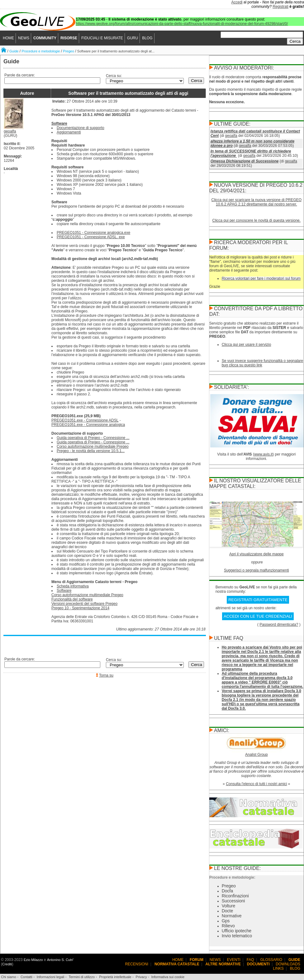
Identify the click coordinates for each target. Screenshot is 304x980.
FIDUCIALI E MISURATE (102, 38)
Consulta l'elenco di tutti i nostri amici (256, 784)
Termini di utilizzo (82, 977)
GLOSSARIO (271, 960)
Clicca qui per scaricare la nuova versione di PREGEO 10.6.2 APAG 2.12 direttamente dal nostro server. (256, 202)
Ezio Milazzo (33, 960)
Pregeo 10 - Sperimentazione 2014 (80, 608)
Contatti (26, 977)
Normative (232, 916)
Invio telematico (237, 936)
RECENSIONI (137, 964)
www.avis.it (263, 454)
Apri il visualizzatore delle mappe (256, 554)
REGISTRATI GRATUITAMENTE (258, 600)
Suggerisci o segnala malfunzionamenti (256, 570)
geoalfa (10, 131)
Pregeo (68, 51)
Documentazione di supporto (81, 128)
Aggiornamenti (69, 132)
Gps (226, 921)
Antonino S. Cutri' (60, 960)
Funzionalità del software (72, 599)
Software (59, 123)
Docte (228, 911)
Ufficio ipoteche (237, 931)
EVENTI (234, 960)
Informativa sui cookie (168, 977)
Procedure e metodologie (41, 51)
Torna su (106, 675)
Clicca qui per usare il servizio (247, 345)
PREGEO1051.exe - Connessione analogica (88, 425)
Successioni (233, 901)
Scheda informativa (73, 586)
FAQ (250, 960)
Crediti (7, 964)
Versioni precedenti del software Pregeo (84, 604)
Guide (14, 51)
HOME (8, 38)
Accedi (237, 2)
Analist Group (256, 755)
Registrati (280, 7)
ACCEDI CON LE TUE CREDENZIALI (258, 616)
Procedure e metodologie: (232, 877)
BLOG (147, 38)
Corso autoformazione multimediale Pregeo (93, 447)
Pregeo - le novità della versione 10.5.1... (91, 451)
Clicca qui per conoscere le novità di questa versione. (257, 220)
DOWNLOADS (288, 964)
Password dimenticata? (279, 625)
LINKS (278, 968)
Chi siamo (9, 977)
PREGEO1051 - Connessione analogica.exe (93, 233)
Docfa (228, 891)
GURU (133, 38)
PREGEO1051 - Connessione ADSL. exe (91, 237)
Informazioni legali (51, 977)
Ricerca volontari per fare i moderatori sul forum (261, 278)
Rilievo (228, 926)
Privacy (141, 977)
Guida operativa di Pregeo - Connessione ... (93, 438)
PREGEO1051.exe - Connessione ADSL (85, 420)
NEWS (24, 38)
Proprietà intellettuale (115, 977)
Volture (229, 906)
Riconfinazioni (235, 896)
